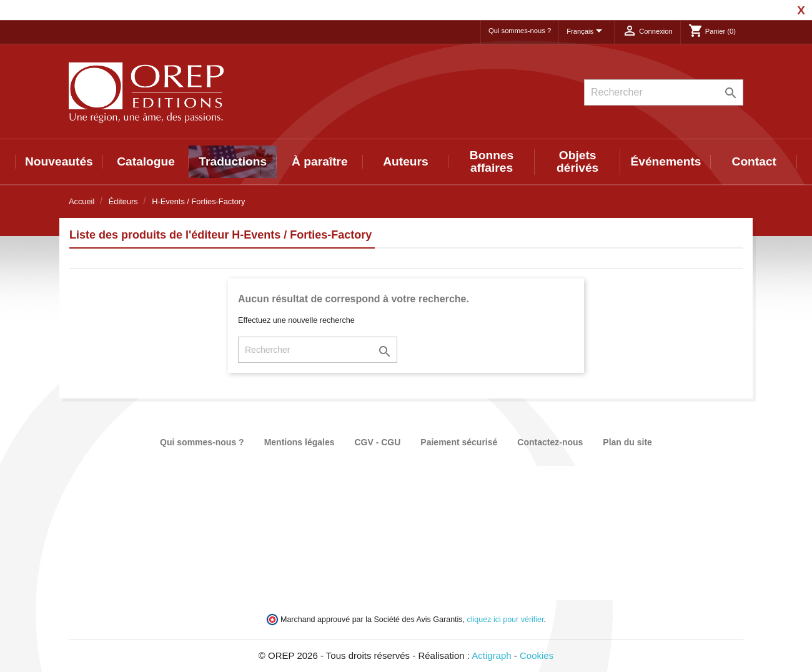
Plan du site (627, 442)
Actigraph (491, 655)
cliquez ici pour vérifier (506, 620)
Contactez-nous (550, 442)
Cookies (537, 655)
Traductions (233, 161)
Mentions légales (300, 442)
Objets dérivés (577, 161)
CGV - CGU (377, 442)
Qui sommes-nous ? (520, 31)
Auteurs (406, 161)
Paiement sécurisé (459, 442)
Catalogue (146, 161)
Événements (666, 161)
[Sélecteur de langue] (587, 32)
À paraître (320, 161)
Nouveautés (59, 161)
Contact (754, 161)
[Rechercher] (664, 92)
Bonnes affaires (492, 161)
